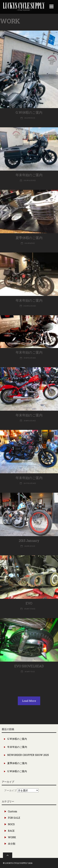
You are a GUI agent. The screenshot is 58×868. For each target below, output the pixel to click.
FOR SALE (14, 818)
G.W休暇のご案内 (29, 112)
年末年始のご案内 (29, 175)
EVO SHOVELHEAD (29, 666)
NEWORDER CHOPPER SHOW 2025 (28, 755)
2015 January (29, 541)
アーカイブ (10, 790)
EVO (29, 603)
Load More (29, 701)
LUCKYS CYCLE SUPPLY (16, 863)
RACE (11, 831)
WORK (12, 837)
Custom (13, 811)
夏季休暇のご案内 (29, 238)
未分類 (12, 844)
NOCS (11, 824)
